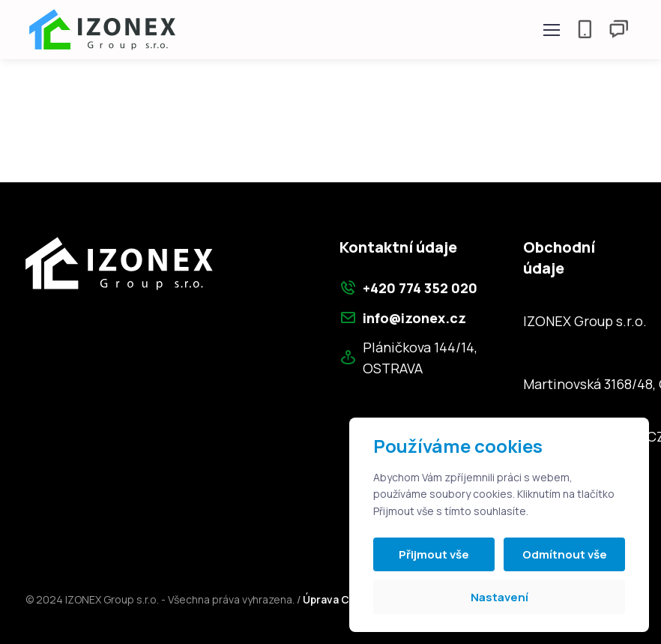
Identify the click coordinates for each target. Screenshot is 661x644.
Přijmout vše (434, 554)
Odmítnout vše (565, 554)
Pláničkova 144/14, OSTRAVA (408, 358)
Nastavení (499, 597)
